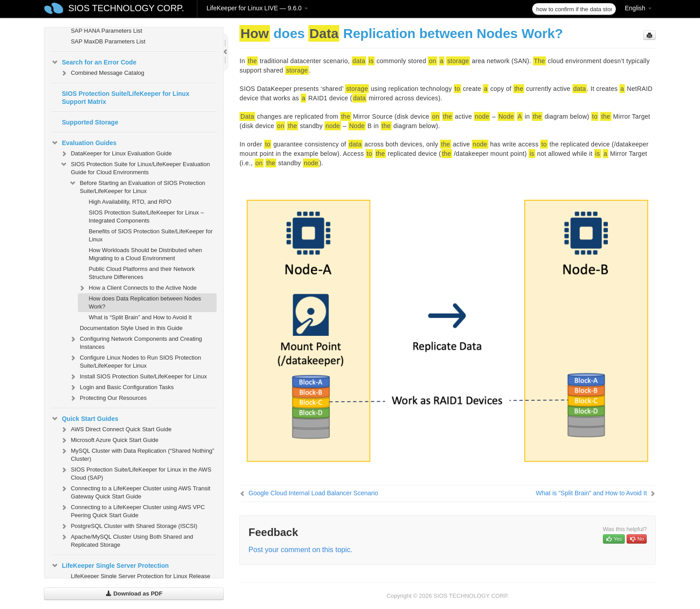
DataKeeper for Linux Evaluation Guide (116, 154)
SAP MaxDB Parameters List (108, 41)
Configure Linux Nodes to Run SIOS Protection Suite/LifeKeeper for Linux (135, 361)
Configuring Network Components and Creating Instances (135, 342)
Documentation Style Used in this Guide (131, 328)
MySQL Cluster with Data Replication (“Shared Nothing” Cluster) (137, 454)
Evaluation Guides (84, 143)
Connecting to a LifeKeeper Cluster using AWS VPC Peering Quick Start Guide (132, 510)
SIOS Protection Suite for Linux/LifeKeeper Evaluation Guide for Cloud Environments (135, 167)
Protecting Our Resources (108, 398)
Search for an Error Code (94, 62)
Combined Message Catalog (102, 73)
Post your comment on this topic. (300, 550)
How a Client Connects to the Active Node (137, 288)
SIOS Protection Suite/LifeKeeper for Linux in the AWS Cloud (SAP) (136, 473)
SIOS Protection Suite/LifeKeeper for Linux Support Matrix (126, 98)
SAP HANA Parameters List (106, 31)
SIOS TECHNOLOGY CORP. (126, 8)
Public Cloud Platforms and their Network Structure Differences (142, 273)
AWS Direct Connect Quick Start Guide (116, 429)
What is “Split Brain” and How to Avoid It (140, 317)
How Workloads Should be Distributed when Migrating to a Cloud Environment (145, 254)
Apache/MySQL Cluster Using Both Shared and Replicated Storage (126, 540)
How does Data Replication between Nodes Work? (145, 302)
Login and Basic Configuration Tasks (121, 387)
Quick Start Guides (85, 419)
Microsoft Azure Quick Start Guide (109, 440)
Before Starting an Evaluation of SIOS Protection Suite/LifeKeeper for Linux (137, 186)
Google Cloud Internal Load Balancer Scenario (313, 493)
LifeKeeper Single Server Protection (110, 566)
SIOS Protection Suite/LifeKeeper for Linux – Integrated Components (146, 217)
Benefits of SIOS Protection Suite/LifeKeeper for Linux (151, 235)
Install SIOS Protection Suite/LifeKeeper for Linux (138, 377)
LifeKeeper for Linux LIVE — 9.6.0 (257, 8)
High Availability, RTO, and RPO (130, 202)
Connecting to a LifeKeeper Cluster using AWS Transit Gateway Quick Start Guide (135, 491)
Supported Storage (90, 122)
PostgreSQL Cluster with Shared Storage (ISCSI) (129, 526)
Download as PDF (134, 594)
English (638, 8)
